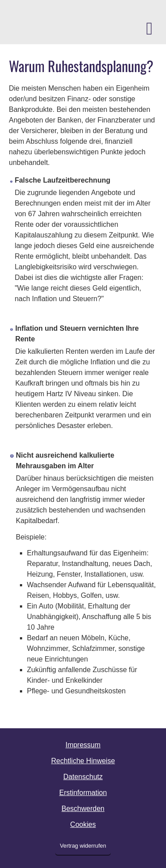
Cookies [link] (83, 824)
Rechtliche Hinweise (83, 761)
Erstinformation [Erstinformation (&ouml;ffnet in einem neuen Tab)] (83, 793)
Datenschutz (83, 777)
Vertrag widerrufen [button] (83, 846)
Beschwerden (83, 809)
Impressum (83, 745)
